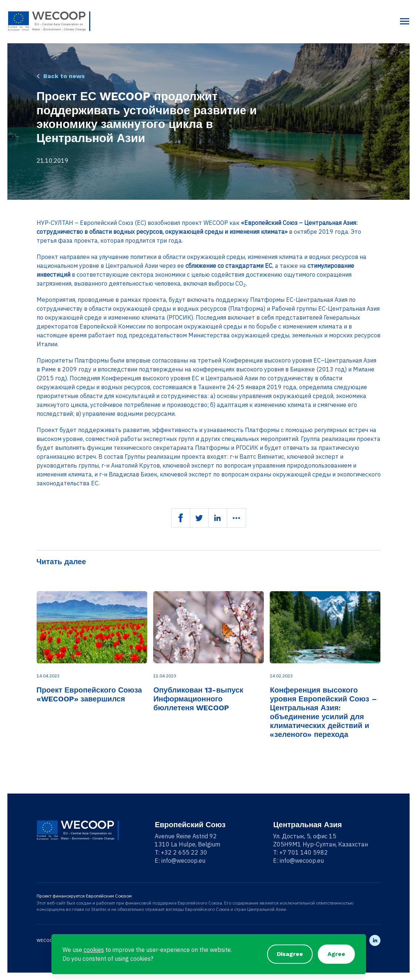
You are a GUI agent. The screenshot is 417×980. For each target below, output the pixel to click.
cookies (94, 950)
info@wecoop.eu (183, 861)
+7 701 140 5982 (304, 852)
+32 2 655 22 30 (184, 852)
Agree (336, 954)
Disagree (290, 954)
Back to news (64, 76)
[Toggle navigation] (405, 21)
